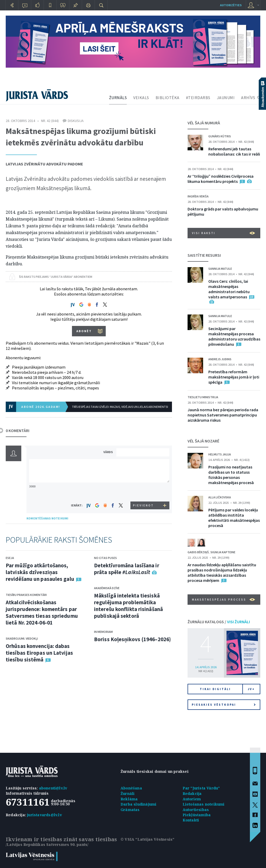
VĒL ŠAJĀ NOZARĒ (203, 441)
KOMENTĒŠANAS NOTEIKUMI (47, 518)
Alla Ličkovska (220, 497)
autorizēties (231, 5)
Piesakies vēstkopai (224, 705)
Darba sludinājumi (138, 804)
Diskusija (76, 121)
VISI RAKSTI (224, 233)
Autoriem (192, 799)
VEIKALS (141, 98)
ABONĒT (84, 331)
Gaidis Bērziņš (198, 552)
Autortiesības (196, 810)
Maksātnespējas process (224, 600)
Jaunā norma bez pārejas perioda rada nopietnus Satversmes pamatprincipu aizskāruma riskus (223, 415)
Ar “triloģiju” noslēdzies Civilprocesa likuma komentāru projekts (221, 179)
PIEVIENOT (143, 505)
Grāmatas (130, 810)
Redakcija (192, 793)
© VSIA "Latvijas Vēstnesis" (147, 839)
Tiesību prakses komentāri (26, 595)
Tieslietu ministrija (203, 397)
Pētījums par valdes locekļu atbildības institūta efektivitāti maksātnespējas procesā (234, 518)
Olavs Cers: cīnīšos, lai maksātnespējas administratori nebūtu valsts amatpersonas (229, 289)
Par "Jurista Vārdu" (201, 788)
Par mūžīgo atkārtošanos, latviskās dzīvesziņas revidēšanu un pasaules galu (40, 572)
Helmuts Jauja (220, 454)
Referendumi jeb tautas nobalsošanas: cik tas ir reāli (234, 151)
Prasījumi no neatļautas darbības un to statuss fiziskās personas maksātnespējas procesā (231, 475)
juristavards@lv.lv (44, 815)
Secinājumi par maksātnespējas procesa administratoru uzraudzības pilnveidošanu (234, 336)
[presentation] (144, 492)
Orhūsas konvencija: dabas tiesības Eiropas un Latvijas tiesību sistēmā (39, 653)
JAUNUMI (226, 98)
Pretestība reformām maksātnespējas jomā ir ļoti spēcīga (234, 377)
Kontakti (191, 820)
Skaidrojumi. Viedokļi (22, 638)
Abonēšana (131, 788)
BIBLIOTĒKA (168, 98)
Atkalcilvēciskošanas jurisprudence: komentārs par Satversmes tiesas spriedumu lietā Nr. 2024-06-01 (42, 612)
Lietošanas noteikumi (204, 804)
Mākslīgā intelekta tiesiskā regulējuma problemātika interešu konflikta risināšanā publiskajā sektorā (128, 606)
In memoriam (103, 632)
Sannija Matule (220, 269)
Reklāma (129, 799)
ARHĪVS (248, 98)
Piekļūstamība (197, 815)
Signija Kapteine (223, 552)
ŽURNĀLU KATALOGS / (219, 622)
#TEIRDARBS (198, 98)
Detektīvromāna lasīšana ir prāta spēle (127, 569)
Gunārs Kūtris (220, 136)
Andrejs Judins (220, 359)
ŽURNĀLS (118, 98)
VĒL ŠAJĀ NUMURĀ (204, 123)
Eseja (10, 558)
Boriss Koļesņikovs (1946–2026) (132, 639)
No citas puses (105, 558)
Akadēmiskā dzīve (107, 588)
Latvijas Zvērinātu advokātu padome (44, 164)
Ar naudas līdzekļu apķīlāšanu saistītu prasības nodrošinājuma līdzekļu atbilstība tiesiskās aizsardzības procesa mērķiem (222, 573)
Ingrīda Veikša (198, 196)
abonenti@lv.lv (53, 788)
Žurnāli (128, 793)
